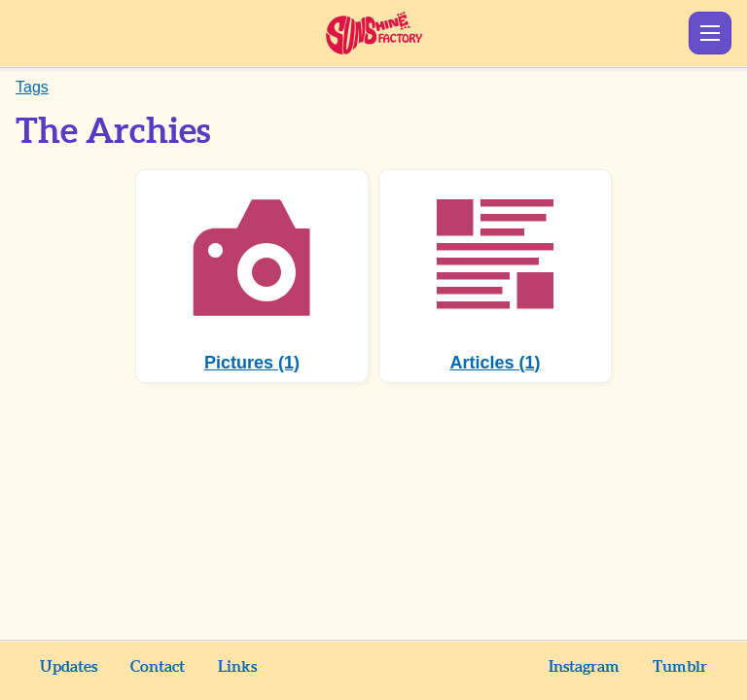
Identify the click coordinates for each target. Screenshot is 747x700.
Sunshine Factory (374, 33)
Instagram (584, 667)
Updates (69, 667)
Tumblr (680, 667)
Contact (158, 667)
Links (237, 667)
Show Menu (710, 33)
